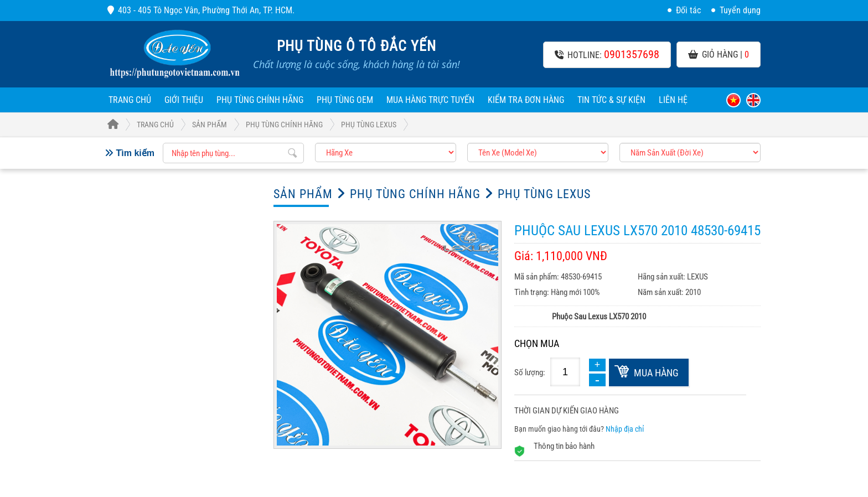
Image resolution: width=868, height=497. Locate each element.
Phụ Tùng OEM (345, 100)
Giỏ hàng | (719, 55)
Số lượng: (530, 372)
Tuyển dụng (736, 10)
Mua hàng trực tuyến (430, 100)
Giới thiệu (184, 100)
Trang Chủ (141, 125)
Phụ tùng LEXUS (369, 125)
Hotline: (607, 54)
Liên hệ (673, 100)
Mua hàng (656, 373)
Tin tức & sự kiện (611, 100)
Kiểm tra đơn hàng (526, 100)
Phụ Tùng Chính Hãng (260, 100)
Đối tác (684, 10)
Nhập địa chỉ (625, 429)
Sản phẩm (210, 125)
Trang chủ (130, 100)
